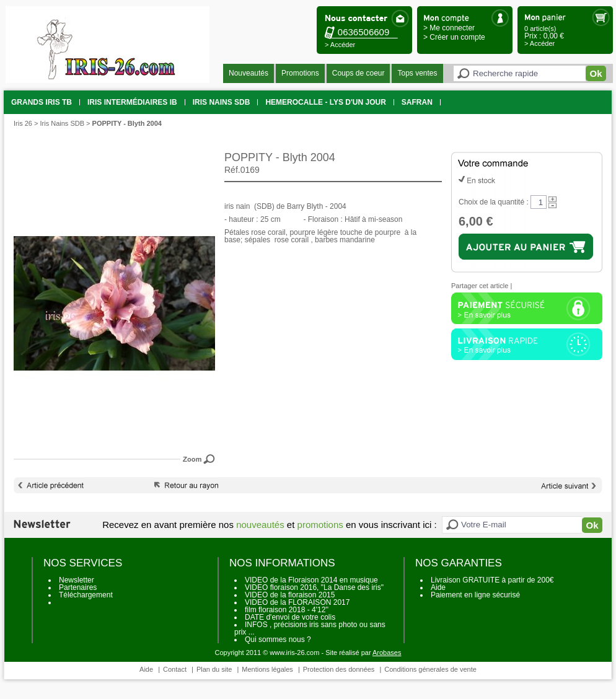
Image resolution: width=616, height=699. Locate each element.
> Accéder (340, 45)
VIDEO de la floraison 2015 (290, 595)
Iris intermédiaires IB (132, 102)
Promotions (300, 73)
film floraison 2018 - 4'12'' (287, 610)
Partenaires (78, 587)
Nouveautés (249, 73)
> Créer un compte (454, 37)
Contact (175, 669)
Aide (438, 587)
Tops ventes (417, 73)
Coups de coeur (359, 73)
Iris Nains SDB (222, 102)
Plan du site (214, 669)
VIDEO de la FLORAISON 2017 (297, 602)
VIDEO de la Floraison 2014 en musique (311, 580)
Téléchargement (86, 595)
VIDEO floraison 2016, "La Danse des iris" (314, 587)
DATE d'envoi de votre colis (290, 617)
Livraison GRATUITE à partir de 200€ (492, 580)
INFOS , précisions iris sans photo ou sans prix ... (310, 628)
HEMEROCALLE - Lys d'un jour (325, 102)
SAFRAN (417, 102)
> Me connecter (449, 28)
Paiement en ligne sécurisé (475, 595)
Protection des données (339, 669)
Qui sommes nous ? (278, 640)
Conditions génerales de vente (430, 669)
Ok (596, 73)
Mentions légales (267, 669)
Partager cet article (480, 286)
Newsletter (77, 580)
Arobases (387, 653)
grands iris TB (42, 102)
